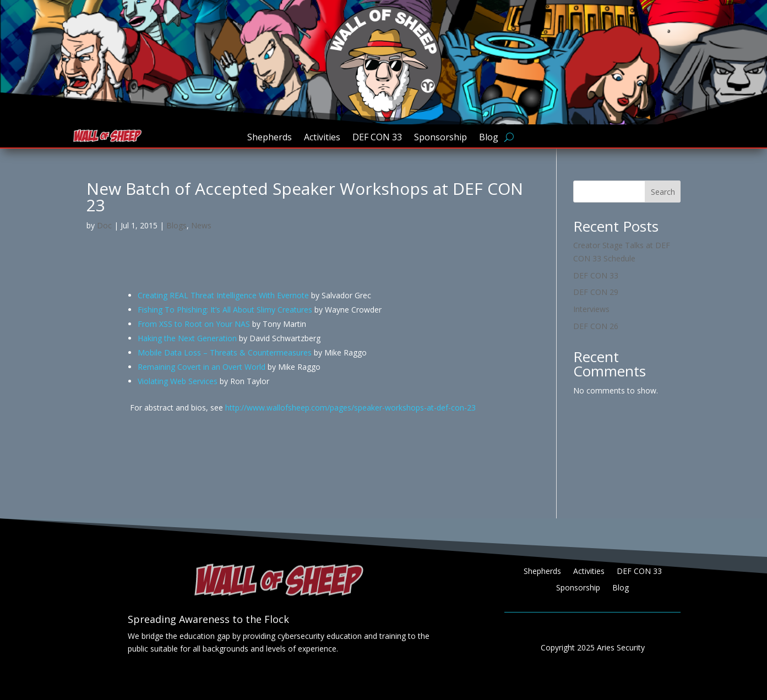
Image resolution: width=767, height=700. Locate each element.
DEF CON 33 (377, 138)
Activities (322, 138)
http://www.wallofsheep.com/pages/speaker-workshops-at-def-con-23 (350, 408)
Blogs (176, 225)
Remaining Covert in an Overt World (202, 367)
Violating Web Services (178, 381)
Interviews (591, 309)
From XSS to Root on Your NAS (194, 324)
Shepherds (270, 138)
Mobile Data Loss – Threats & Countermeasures (225, 352)
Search (663, 192)
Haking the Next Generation (187, 338)
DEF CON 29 (596, 292)
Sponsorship (440, 138)
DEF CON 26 (596, 326)
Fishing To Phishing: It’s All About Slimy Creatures (225, 310)
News (201, 225)
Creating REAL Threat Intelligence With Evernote (223, 295)
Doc (104, 225)
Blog (489, 138)
